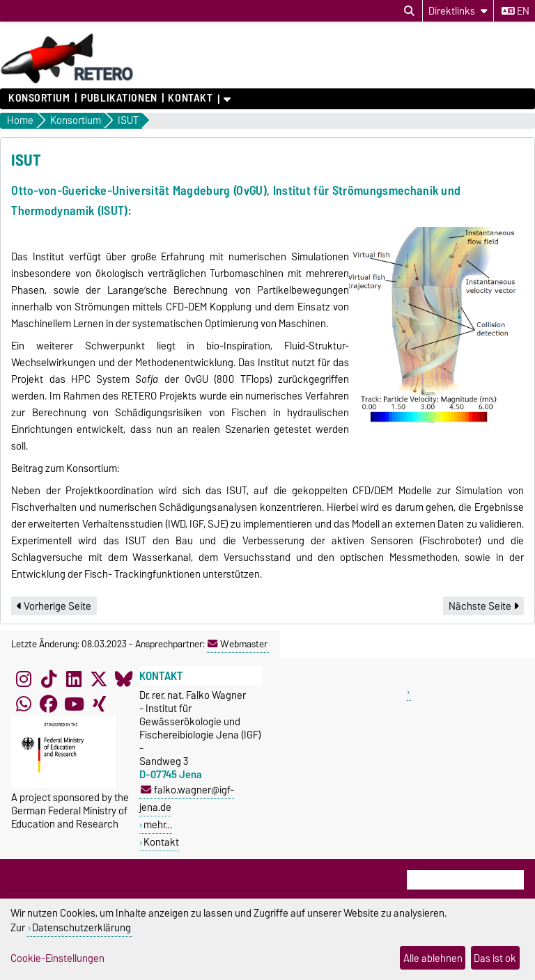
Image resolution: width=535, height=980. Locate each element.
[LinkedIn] (74, 679)
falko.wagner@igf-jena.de (187, 798)
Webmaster (238, 644)
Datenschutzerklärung (82, 927)
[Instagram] (24, 679)
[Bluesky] (124, 679)
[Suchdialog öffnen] (409, 11)
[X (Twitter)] (99, 679)
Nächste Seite (483, 606)
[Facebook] (49, 704)
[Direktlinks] (458, 11)
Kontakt (190, 98)
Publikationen (119, 98)
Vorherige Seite (54, 606)
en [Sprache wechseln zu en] (515, 11)
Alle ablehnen (433, 958)
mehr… (158, 824)
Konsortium (39, 98)
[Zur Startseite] (67, 81)
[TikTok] (49, 679)
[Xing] (99, 704)
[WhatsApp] (24, 704)
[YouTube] (74, 704)
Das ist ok (495, 958)
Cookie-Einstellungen (57, 958)
